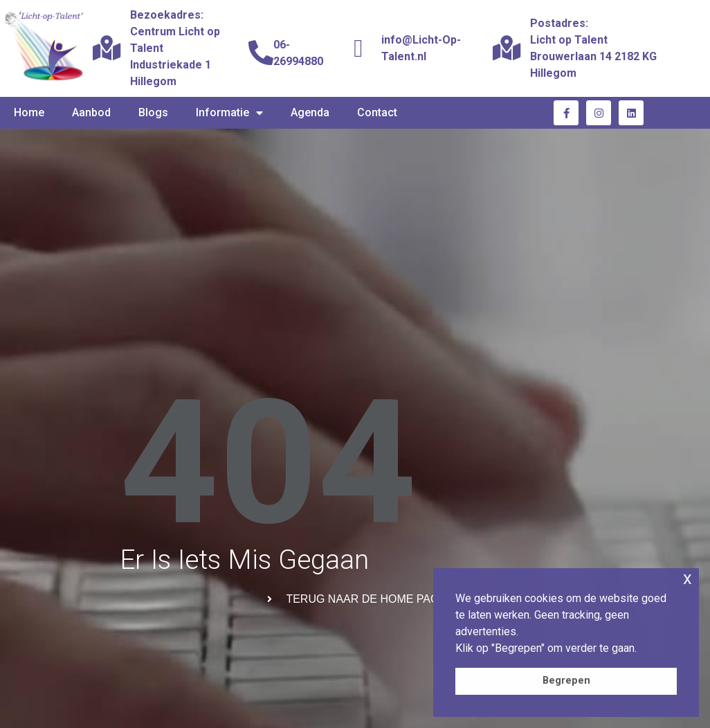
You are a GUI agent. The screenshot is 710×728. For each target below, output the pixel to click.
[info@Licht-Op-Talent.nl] (358, 48)
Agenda (310, 112)
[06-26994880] (261, 53)
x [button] (688, 578)
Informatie (229, 113)
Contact (377, 112)
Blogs (153, 112)
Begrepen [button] (566, 681)
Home (29, 112)
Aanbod (91, 112)
